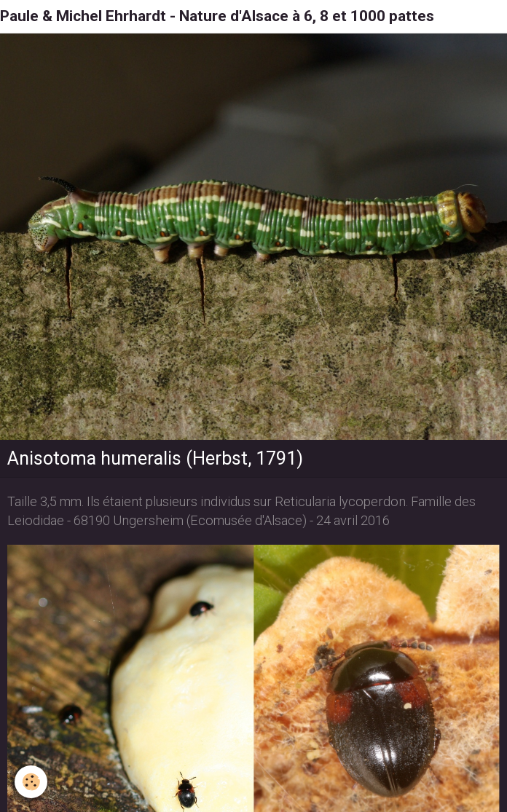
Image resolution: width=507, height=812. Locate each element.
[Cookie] (31, 782)
